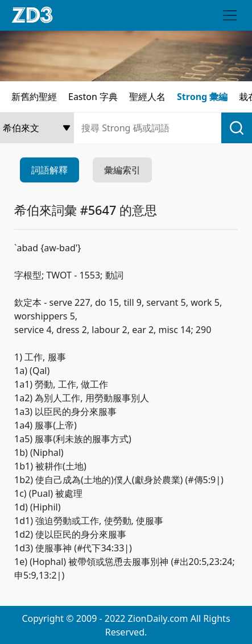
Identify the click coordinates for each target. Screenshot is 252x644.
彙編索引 (122, 170)
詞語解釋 (49, 170)
